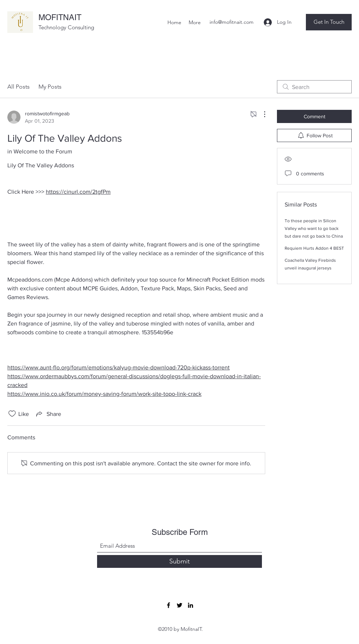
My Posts (50, 87)
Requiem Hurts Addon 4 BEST (314, 248)
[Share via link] (48, 414)
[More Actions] (261, 114)
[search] (314, 87)
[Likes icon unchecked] (12, 414)
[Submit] (179, 561)
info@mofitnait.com (232, 22)
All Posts (18, 87)
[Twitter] (179, 605)
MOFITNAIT (60, 17)
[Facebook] (169, 605)
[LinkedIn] (190, 605)
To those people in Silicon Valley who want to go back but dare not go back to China (314, 228)
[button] (329, 22)
